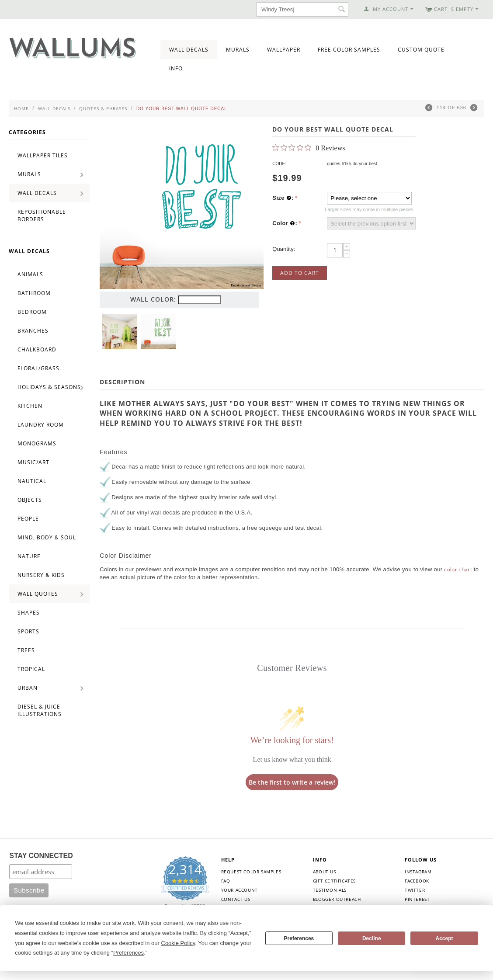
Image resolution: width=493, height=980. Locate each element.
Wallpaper (284, 50)
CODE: (279, 164)
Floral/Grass (38, 368)
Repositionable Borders (42, 215)
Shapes (29, 613)
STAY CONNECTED (41, 856)
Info (176, 68)
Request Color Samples (251, 872)
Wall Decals (189, 50)
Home (21, 108)
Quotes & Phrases (103, 108)
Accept (444, 938)
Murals (238, 50)
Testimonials (330, 890)
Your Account (240, 890)
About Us (325, 872)
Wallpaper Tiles (43, 155)
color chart (458, 569)
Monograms (37, 443)
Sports (28, 631)
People (28, 519)
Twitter (415, 890)
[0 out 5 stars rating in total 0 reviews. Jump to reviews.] (309, 148)
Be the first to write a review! (292, 782)
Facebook (417, 881)
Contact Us (236, 899)
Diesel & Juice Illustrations (40, 710)
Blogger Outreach (337, 899)
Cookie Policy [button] (178, 943)
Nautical (32, 481)
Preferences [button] (128, 953)
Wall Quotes (38, 594)
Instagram (418, 872)
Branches (33, 331)
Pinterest (417, 899)
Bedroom (32, 312)
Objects (30, 500)
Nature (29, 556)
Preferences (299, 938)
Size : (283, 198)
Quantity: (284, 249)
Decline (372, 938)
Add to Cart (300, 273)
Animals (30, 274)
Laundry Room (41, 425)
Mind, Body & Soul (47, 537)
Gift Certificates (334, 881)
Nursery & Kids (41, 575)
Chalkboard (37, 349)
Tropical (31, 669)
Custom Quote (421, 50)
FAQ (226, 881)
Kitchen (30, 406)
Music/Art (33, 462)
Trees (26, 650)
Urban (28, 688)
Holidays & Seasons (49, 387)
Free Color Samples (349, 50)
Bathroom (34, 293)
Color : (285, 223)
